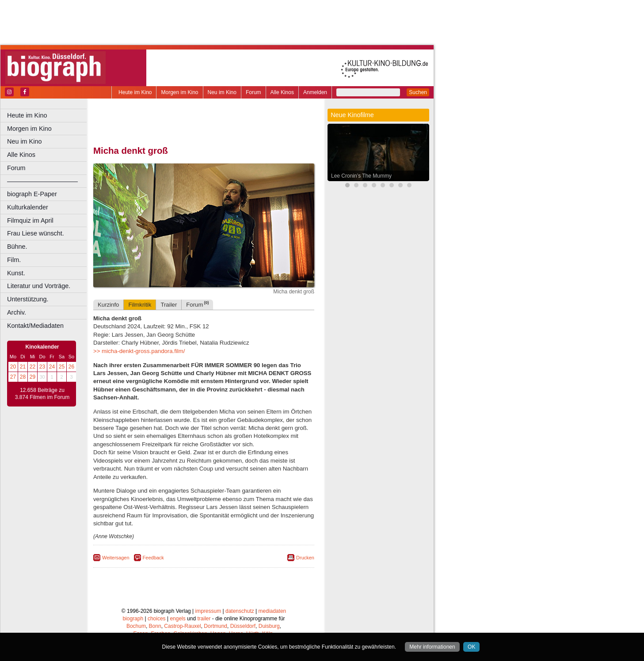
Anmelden (315, 92)
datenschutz (240, 611)
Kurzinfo (108, 305)
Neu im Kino (222, 92)
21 (23, 367)
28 (23, 377)
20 (13, 367)
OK (471, 647)
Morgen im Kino (179, 92)
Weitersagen (116, 558)
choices (157, 619)
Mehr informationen (432, 647)
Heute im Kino (135, 92)
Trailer (169, 305)
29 (32, 377)
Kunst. (16, 273)
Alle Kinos (282, 92)
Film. (14, 260)
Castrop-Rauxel (182, 626)
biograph (133, 619)
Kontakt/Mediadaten (35, 326)
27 (13, 377)
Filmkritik (140, 305)
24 (52, 367)
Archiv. (17, 312)
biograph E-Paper (32, 194)
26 (71, 367)
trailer (204, 619)
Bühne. (17, 247)
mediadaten (272, 611)
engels (177, 619)
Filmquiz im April (30, 220)
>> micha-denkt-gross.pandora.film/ (139, 351)
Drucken (305, 558)
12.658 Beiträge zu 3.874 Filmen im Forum (42, 394)
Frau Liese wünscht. (36, 233)
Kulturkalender (28, 207)
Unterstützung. (28, 299)
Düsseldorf (243, 626)
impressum (208, 611)
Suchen (418, 92)
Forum (253, 92)
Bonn (155, 626)
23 (42, 367)
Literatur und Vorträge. (39, 286)
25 (62, 367)
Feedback (153, 558)
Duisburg (269, 626)
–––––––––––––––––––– (42, 181)
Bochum (136, 626)
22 (32, 367)
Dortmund (215, 626)
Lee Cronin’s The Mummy (361, 176)
